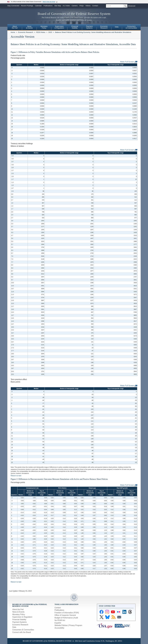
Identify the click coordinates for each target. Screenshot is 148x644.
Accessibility (59, 628)
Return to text (16, 476)
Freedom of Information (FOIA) (67, 613)
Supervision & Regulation (22, 617)
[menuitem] (15, 27)
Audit (76, 618)
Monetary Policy (19, 614)
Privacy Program (76, 625)
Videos (88, 6)
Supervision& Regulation (59, 27)
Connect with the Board (22, 632)
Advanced (131, 6)
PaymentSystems (89, 27)
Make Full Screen (129, 62)
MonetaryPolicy (44, 27)
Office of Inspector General (65, 615)
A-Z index (66, 6)
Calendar (38, 6)
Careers (75, 6)
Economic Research (26, 32)
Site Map (58, 6)
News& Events (29, 27)
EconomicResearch (104, 27)
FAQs (82, 6)
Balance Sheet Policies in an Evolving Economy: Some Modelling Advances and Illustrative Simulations (93, 32)
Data (117, 27)
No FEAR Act (60, 620)
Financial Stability (19, 620)
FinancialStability (75, 27)
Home (13, 32)
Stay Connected (13, 6)
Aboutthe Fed (15, 27)
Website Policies (61, 625)
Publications (48, 6)
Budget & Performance (64, 618)
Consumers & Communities (131, 27)
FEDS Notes (41, 32)
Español (58, 623)
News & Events (18, 612)
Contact (95, 6)
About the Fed (18, 609)
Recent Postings (27, 6)
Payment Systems (19, 622)
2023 (50, 32)
